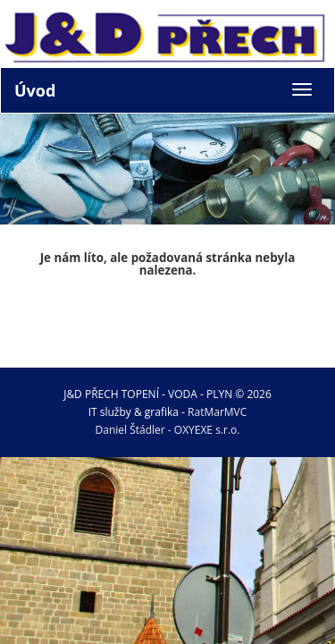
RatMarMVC (217, 412)
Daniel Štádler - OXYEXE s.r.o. (168, 430)
